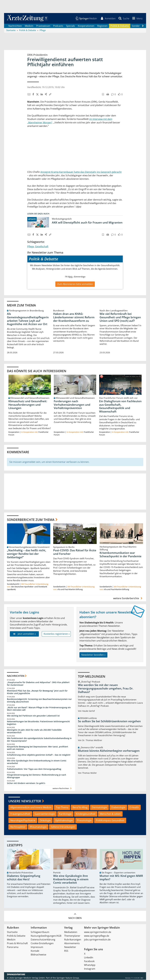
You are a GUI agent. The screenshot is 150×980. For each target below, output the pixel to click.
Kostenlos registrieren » (57, 634)
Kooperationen (86, 26)
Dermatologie (99, 808)
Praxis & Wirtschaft (17, 944)
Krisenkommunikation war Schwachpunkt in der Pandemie (121, 555)
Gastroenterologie (45, 814)
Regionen (102, 26)
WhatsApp (90, 965)
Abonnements (72, 944)
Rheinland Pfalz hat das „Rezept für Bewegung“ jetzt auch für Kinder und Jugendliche (37, 692)
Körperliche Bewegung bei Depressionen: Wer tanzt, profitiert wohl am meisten (38, 748)
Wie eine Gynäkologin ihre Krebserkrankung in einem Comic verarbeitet (37, 762)
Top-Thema (62, 808)
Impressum (37, 947)
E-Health (134, 808)
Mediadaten (71, 932)
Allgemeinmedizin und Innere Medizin (31, 808)
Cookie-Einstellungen (42, 944)
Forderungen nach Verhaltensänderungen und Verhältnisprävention (72, 405)
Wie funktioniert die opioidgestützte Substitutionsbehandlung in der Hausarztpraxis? (39, 740)
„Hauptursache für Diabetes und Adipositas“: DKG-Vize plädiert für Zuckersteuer (38, 684)
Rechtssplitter (18, 827)
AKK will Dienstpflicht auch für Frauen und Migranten (87, 223)
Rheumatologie (38, 827)
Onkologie (45, 821)
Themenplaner (72, 936)
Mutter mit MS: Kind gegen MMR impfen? (121, 878)
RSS (66, 951)
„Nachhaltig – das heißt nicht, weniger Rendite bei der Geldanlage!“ (27, 554)
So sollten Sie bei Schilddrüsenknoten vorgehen (109, 722)
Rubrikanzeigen (73, 940)
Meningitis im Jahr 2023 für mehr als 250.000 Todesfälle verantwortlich (34, 731)
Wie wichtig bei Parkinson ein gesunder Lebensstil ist (33, 716)
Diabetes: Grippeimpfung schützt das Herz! (24, 878)
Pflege (31, 247)
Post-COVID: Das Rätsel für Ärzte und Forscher (75, 552)
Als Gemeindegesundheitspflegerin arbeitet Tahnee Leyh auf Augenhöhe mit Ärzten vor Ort (28, 319)
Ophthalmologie (64, 821)
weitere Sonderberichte (128, 598)
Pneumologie (84, 821)
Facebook (89, 962)
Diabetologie (118, 808)
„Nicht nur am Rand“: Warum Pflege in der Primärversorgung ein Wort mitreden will (39, 709)
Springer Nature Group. (68, 978)
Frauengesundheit (20, 814)
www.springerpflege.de (97, 936)
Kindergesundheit (86, 814)
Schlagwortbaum (40, 932)
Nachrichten (15, 26)
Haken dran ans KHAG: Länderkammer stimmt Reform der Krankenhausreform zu (74, 318)
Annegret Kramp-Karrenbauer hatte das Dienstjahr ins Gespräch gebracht (81, 172)
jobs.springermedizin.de (97, 940)
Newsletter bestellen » (93, 655)
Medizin (29, 26)
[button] (137, 18)
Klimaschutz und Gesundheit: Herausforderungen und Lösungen (28, 405)
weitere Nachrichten (62, 789)
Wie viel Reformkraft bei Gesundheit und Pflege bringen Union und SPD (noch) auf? (120, 318)
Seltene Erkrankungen (63, 827)
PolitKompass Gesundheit (110, 821)
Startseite (12, 932)
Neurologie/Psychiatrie (23, 821)
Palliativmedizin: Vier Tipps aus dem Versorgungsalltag (34, 769)
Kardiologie (65, 814)
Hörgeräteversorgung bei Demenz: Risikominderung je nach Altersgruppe (37, 776)
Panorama (13, 947)
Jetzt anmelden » (24, 634)
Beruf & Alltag (80, 808)
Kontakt (35, 951)
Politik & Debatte (120, 26)
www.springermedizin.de (98, 932)
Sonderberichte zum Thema (31, 520)
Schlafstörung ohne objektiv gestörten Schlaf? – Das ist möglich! (39, 755)
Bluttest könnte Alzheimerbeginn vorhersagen (109, 751)
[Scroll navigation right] (143, 26)
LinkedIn (89, 958)
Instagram (90, 969)
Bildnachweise (38, 955)
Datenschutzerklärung (43, 940)
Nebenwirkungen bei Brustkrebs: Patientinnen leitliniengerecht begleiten (38, 723)
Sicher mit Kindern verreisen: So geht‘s (26, 783)
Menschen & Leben (110, 814)
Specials (71, 26)
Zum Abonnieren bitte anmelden (75, 284)
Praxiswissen (43, 26)
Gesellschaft (42, 247)
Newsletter (70, 947)
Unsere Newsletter (25, 801)
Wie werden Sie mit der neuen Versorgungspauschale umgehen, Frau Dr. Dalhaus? (106, 689)
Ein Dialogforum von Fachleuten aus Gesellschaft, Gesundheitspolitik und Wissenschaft (120, 407)
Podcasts (58, 26)
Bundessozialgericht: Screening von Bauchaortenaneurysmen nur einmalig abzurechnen (39, 701)
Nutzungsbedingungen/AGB (46, 936)
